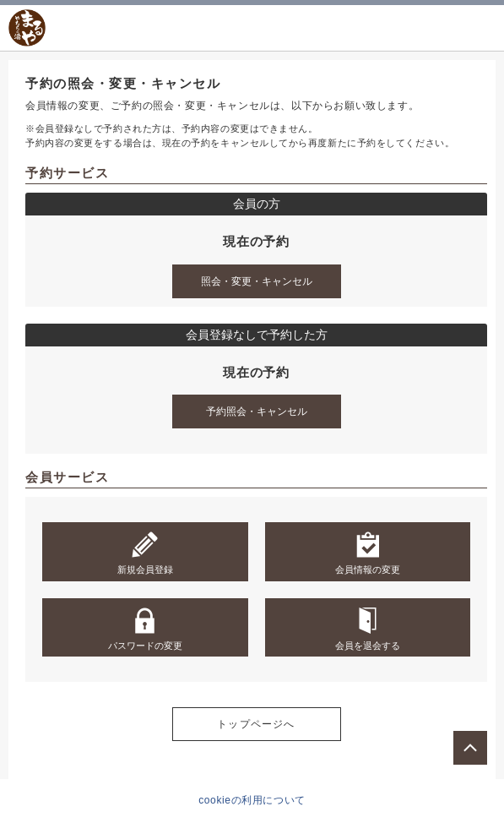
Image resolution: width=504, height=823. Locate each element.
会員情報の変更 (368, 553)
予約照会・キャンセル (257, 411)
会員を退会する (368, 629)
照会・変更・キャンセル (257, 281)
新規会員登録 (145, 553)
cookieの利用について (252, 800)
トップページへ (256, 724)
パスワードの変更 (145, 629)
